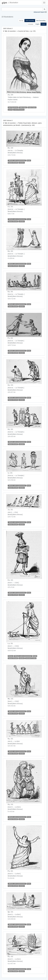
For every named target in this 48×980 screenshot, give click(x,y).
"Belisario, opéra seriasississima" (17, 160)
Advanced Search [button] (39, 12)
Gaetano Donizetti (13, 163)
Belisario (11, 656)
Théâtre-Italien (23, 107)
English (37, 24)
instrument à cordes (31, 658)
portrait (10, 110)
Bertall (29, 160)
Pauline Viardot (32, 107)
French (44, 24)
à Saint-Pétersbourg (19, 110)
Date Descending (41, 21)
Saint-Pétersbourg (13, 107)
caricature (22, 163)
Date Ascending (30, 21)
